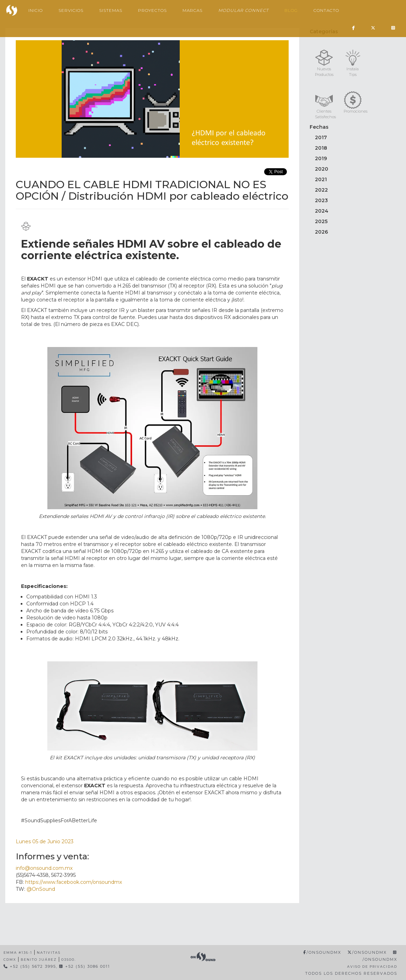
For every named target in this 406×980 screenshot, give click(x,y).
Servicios (71, 10)
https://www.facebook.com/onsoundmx (74, 882)
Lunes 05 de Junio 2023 (45, 841)
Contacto (326, 10)
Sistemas (111, 10)
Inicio (36, 10)
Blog (291, 10)
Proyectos (152, 10)
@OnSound (41, 889)
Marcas (192, 10)
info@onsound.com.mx (44, 868)
